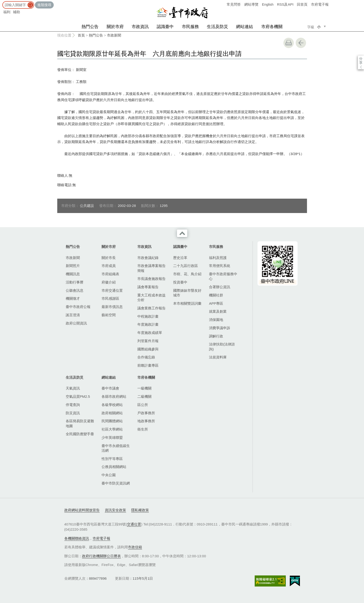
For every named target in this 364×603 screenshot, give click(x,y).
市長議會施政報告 (151, 279)
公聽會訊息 (75, 290)
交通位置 (134, 524)
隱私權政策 (140, 510)
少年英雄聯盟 (112, 437)
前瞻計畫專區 (148, 365)
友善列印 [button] (289, 43)
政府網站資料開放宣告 (82, 510)
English (268, 4)
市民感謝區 (110, 298)
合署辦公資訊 (220, 287)
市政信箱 (135, 547)
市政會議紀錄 (148, 258)
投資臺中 (180, 282)
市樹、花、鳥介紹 (187, 274)
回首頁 (302, 4)
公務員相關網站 (114, 467)
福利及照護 (218, 258)
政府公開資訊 (76, 323)
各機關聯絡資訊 (77, 538)
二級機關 (144, 396)
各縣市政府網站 (114, 396)
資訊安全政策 (115, 510)
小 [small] (319, 27)
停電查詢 (73, 405)
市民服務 (190, 27)
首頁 (81, 35)
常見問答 (234, 4)
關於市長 (109, 258)
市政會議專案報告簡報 (151, 268)
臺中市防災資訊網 (116, 483)
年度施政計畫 (148, 324)
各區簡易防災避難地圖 (80, 423)
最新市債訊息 (112, 307)
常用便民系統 (220, 266)
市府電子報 (320, 4)
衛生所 (143, 429)
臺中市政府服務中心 (223, 276)
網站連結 (245, 27)
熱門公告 (90, 27)
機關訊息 (73, 274)
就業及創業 (218, 311)
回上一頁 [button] (301, 43)
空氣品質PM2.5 (78, 396)
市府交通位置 (112, 290)
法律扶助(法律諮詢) (222, 347)
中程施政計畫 (148, 316)
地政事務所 (146, 421)
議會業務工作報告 (151, 308)
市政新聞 (114, 35)
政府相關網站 (112, 413)
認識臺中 (165, 27)
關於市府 (115, 27)
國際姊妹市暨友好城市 (187, 293)
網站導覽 (251, 4)
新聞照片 (73, 266)
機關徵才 (73, 298)
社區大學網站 (112, 429)
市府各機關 (272, 27)
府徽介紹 (109, 282)
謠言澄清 (73, 315)
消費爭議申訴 (220, 328)
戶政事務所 (146, 413)
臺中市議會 (110, 388)
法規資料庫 (218, 357)
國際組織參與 (148, 349)
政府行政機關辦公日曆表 (101, 556)
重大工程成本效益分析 (151, 297)
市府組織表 (110, 274)
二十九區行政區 (186, 266)
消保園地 (216, 320)
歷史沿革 (180, 258)
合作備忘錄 (146, 357)
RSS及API (285, 4)
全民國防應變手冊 (80, 434)
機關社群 (216, 295)
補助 (16, 12)
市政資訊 (140, 27)
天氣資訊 (73, 388)
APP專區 (216, 303)
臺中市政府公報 (78, 307)
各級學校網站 (112, 405)
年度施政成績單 (150, 333)
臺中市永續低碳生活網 (116, 448)
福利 (7, 12)
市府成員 (109, 266)
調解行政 (216, 336)
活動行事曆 (75, 282)
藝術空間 (109, 315)
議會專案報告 (148, 287)
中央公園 (109, 475)
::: (2, 2)
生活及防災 (217, 27)
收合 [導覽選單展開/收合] (182, 233)
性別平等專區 (112, 459)
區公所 (143, 405)
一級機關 (144, 388)
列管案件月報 (148, 341)
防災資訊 (73, 413)
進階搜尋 (44, 5)
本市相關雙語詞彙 (187, 303)
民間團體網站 (112, 421)
